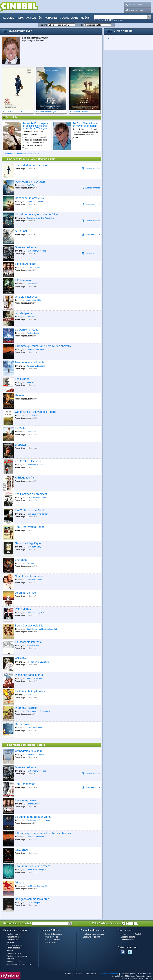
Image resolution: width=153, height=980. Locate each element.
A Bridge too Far (25, 478)
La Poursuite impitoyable (30, 691)
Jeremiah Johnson (26, 593)
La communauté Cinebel (131, 934)
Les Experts (22, 379)
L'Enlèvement (23, 280)
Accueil (8, 18)
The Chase (31, 695)
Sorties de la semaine (53, 934)
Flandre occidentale (14, 945)
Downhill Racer (33, 646)
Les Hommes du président (31, 494)
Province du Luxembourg (17, 956)
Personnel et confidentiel (30, 362)
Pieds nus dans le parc (29, 675)
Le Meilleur (22, 428)
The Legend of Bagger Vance (38, 820)
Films (20, 18)
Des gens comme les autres (32, 899)
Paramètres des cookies (109, 974)
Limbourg (10, 959)
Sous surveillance (26, 247)
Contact (68, 974)
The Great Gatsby (34, 547)
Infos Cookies (91, 974)
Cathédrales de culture (29, 751)
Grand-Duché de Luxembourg (19, 964)
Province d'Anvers (14, 934)
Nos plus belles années (29, 576)
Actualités (34, 18)
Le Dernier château (27, 330)
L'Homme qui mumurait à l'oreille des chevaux (43, 346)
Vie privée (79, 974)
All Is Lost (21, 231)
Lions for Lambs (33, 267)
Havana (20, 395)
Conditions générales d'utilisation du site (137, 974)
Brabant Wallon (13, 940)
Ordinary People (33, 903)
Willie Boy (21, 658)
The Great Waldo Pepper (30, 527)
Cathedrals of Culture (35, 755)
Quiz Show (22, 850)
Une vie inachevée (26, 297)
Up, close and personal (36, 366)
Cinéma (44, 25)
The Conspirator (25, 784)
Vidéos (85, 18)
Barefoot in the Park (35, 678)
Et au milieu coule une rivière (33, 866)
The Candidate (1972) (35, 613)
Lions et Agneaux (25, 264)
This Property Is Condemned (38, 711)
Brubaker (21, 445)
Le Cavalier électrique (28, 461)
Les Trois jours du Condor (31, 510)
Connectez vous (136, 5)
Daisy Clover (23, 724)
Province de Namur (14, 962)
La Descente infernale (28, 642)
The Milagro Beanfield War (37, 886)
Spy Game (31, 317)
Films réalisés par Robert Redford (24, 745)
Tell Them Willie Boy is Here (38, 662)
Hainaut (10, 951)
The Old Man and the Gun (31, 165)
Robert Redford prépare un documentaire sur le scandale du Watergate (35, 126)
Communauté (69, 18)
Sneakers (30, 382)
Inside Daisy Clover (34, 728)
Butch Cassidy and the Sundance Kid (42, 629)
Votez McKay (23, 609)
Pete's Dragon (32, 185)
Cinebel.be (113, 39)
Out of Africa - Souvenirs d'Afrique (36, 412)
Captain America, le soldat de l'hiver (37, 215)
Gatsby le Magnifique (28, 543)
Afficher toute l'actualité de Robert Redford (22, 154)
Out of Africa (32, 415)
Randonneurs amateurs (29, 198)
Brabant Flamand (13, 937)
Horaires (51, 18)
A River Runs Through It (36, 870)
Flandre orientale (13, 948)
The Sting (30, 563)
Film (81, 25)
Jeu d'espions (23, 313)
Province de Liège (14, 953)
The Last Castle (33, 333)
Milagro (19, 883)
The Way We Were (34, 580)
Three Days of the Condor (37, 514)
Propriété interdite (26, 708)
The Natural (31, 432)
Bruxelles (10, 942)
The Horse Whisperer (35, 350)
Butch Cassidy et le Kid (29, 626)
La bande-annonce (91, 169)
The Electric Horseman (36, 465)
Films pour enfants (52, 940)
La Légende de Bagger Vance (33, 817)
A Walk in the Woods (35, 202)
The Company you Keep (36, 251)
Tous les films (50, 942)
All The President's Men (36, 498)
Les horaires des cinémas (93, 934)
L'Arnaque (21, 560)
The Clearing (32, 284)
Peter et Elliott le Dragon (30, 182)
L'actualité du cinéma (91, 937)
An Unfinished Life (34, 300)
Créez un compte (136, 10)
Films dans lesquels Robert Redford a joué (29, 159)
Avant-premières (51, 937)
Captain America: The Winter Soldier (41, 218)
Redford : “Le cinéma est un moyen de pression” (86, 125)
